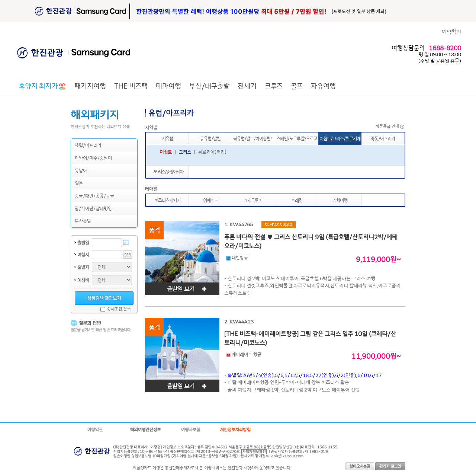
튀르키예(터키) (212, 152)
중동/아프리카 (383, 138)
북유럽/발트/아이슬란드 (254, 138)
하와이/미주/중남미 (93, 158)
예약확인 (451, 31)
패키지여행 (90, 86)
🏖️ (43, 86)
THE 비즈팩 (131, 86)
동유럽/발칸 (210, 138)
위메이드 (210, 200)
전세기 (247, 86)
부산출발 (83, 221)
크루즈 (274, 86)
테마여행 (168, 86)
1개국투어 (253, 200)
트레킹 (297, 200)
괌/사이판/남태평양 (93, 208)
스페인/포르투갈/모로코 (297, 138)
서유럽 (167, 138)
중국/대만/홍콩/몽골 (94, 196)
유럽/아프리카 (88, 145)
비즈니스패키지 (167, 200)
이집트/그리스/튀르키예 (340, 138)
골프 (297, 86)
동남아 (81, 170)
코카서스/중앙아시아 (167, 171)
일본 (79, 183)
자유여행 (323, 86)
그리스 (185, 152)
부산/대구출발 (209, 86)
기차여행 (340, 200)
